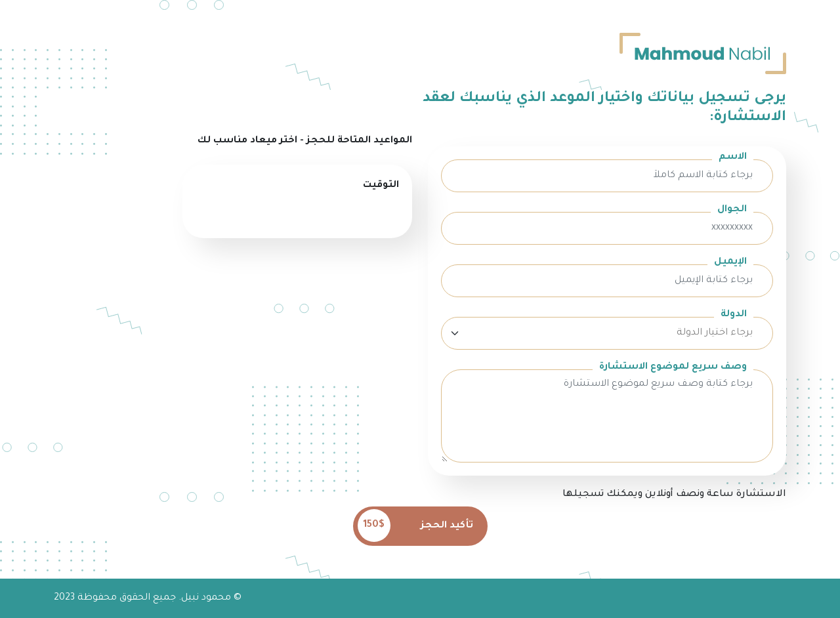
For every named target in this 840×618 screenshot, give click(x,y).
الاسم (733, 157)
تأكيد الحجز (415, 525)
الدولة (734, 315)
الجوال (732, 210)
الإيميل (730, 262)
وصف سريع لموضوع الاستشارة (673, 367)
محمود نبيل (206, 598)
